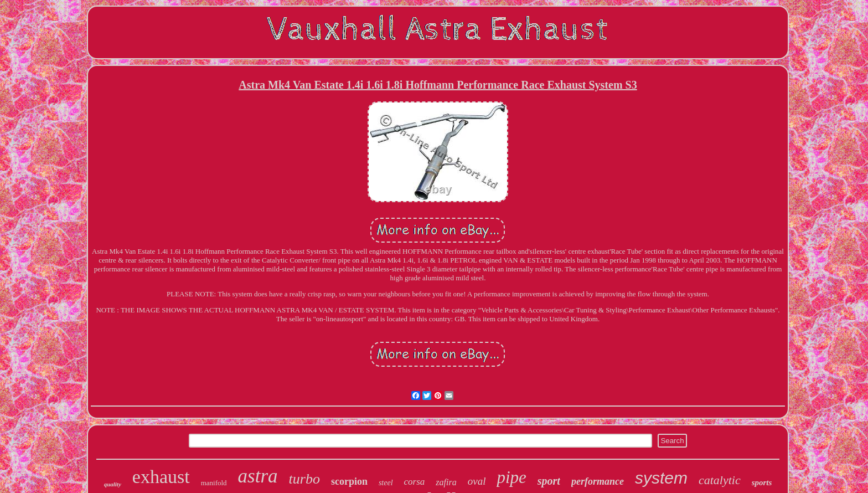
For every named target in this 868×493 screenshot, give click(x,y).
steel (386, 483)
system (661, 478)
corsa (415, 482)
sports (762, 482)
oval (477, 481)
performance (598, 481)
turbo (304, 479)
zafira (446, 482)
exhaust (161, 477)
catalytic (720, 480)
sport (549, 481)
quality (113, 484)
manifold (214, 483)
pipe (511, 477)
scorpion (349, 481)
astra (258, 476)
